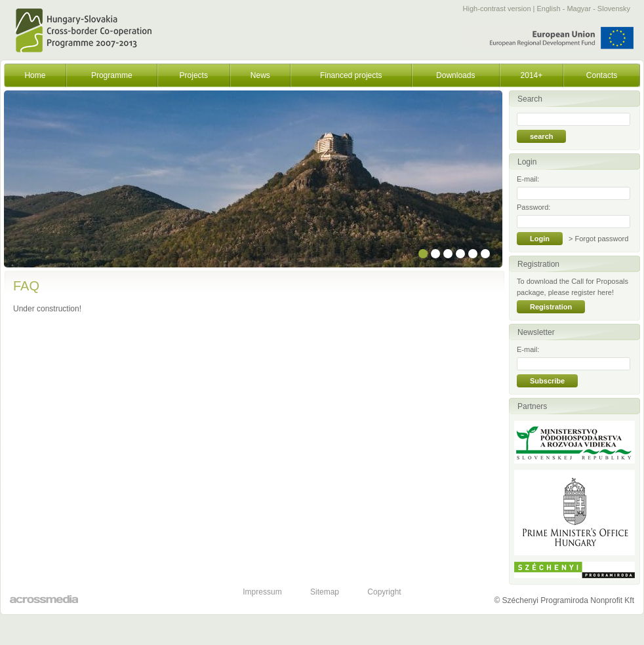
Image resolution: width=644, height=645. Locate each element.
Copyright (384, 592)
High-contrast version (497, 9)
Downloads (455, 75)
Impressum (262, 592)
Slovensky (614, 9)
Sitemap (325, 592)
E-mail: (528, 179)
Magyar (579, 9)
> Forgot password (598, 239)
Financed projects (351, 75)
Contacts (602, 75)
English (549, 9)
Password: (533, 207)
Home (35, 75)
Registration (551, 307)
